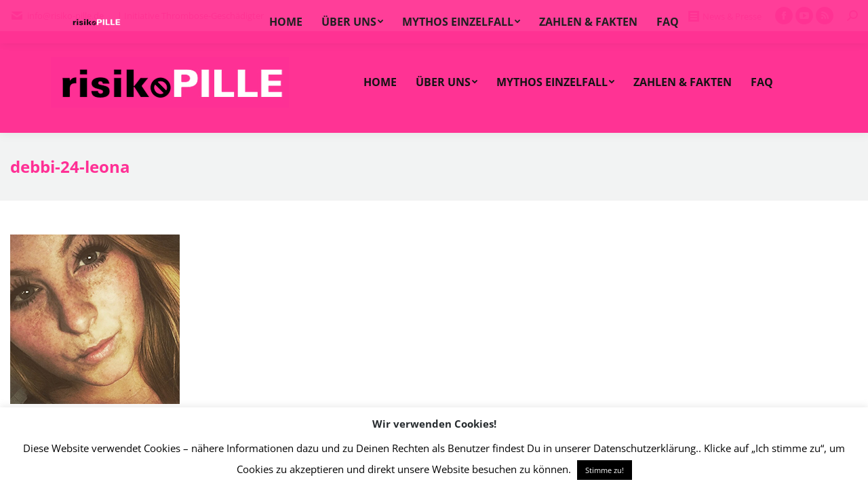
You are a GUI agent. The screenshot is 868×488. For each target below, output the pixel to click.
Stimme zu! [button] (605, 470)
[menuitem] (380, 82)
